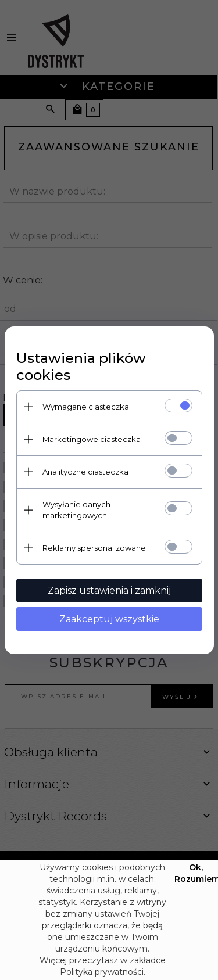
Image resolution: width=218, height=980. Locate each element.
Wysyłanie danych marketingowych (76, 510)
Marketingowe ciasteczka (92, 439)
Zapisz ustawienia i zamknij (109, 590)
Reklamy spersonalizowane (94, 548)
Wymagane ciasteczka (86, 407)
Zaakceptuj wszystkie (109, 619)
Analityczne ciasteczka (85, 472)
